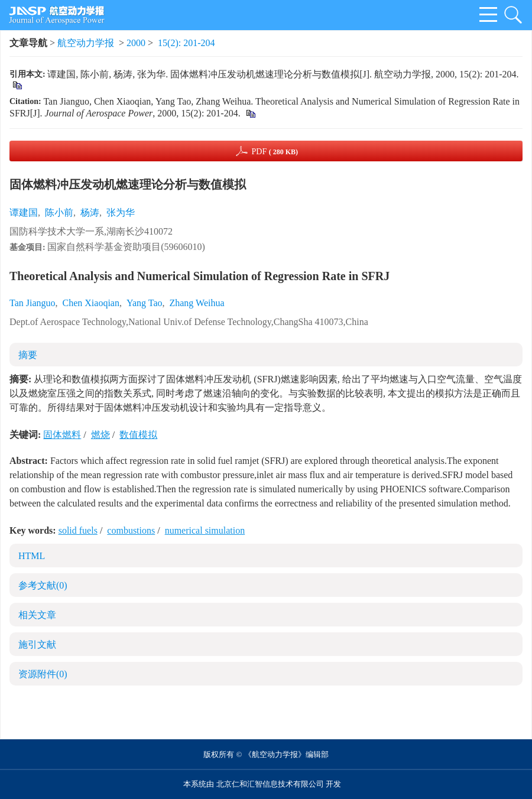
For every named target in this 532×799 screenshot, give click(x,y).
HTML (32, 556)
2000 (136, 43)
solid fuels (78, 530)
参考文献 (43, 585)
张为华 (121, 212)
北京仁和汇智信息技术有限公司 (270, 784)
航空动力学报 (86, 43)
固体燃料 (62, 435)
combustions (131, 530)
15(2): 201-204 (186, 43)
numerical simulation (205, 530)
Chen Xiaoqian (91, 303)
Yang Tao (145, 303)
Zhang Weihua (197, 303)
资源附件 (43, 674)
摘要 (28, 355)
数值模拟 (138, 435)
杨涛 (90, 212)
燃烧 (100, 435)
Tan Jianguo (33, 303)
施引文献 (37, 644)
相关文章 (37, 615)
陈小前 (59, 212)
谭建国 (24, 212)
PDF (275, 152)
